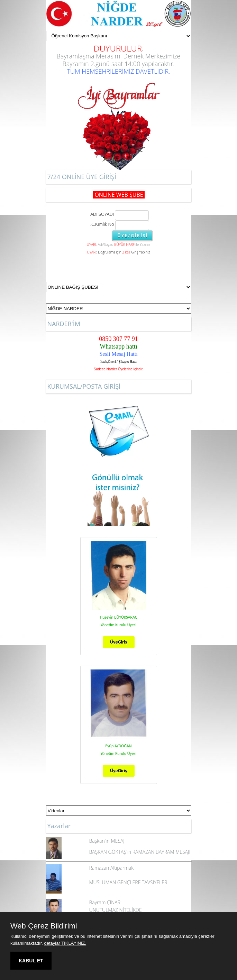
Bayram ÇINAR (105, 902)
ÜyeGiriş (118, 642)
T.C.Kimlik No (101, 224)
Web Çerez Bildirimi (44, 926)
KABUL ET (31, 961)
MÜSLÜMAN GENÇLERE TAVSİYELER (128, 882)
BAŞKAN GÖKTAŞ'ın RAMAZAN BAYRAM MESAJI (140, 852)
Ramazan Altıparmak (111, 868)
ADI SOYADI (101, 214)
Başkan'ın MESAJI (108, 841)
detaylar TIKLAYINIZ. (65, 943)
